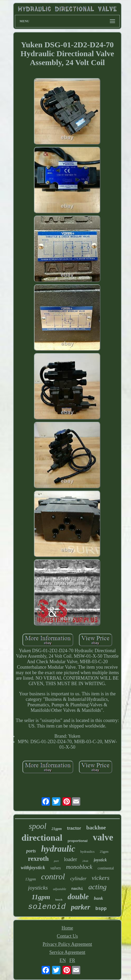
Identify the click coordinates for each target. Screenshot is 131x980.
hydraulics (87, 852)
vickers (101, 878)
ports (31, 851)
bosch (59, 899)
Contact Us (67, 936)
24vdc (86, 861)
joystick (100, 860)
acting (98, 887)
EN (63, 960)
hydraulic (58, 849)
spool (38, 826)
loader (71, 859)
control (53, 876)
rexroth (38, 859)
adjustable (60, 889)
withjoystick (33, 867)
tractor (74, 828)
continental (106, 868)
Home (67, 928)
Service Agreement (67, 952)
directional (42, 838)
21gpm (57, 829)
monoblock (79, 867)
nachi (77, 889)
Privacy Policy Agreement (67, 944)
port (56, 861)
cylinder (78, 878)
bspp (101, 909)
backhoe (96, 828)
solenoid (47, 907)
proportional (78, 841)
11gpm (41, 897)
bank (98, 898)
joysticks (38, 888)
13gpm (30, 879)
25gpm (104, 852)
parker (81, 907)
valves (55, 868)
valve (103, 837)
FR (72, 960)
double (78, 897)
